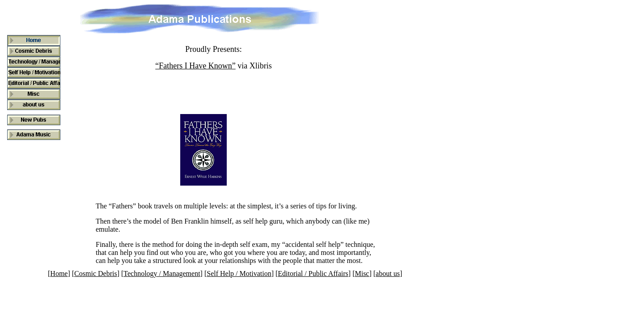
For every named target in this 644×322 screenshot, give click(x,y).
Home (59, 273)
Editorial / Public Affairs (313, 273)
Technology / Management (162, 273)
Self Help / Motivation (239, 273)
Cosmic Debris (96, 273)
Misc (362, 273)
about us (388, 273)
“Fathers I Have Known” (195, 66)
